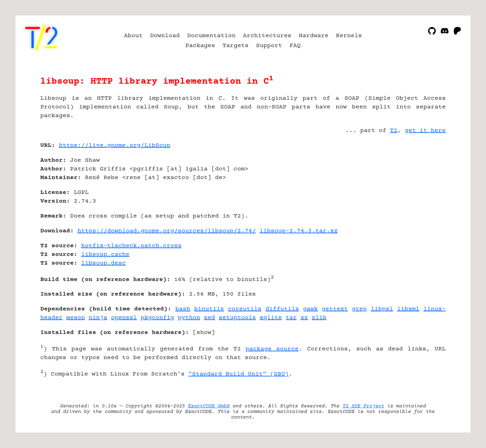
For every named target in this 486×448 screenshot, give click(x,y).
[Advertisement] (427, 182)
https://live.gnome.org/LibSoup (115, 145)
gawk (310, 309)
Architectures (267, 36)
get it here (425, 131)
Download (165, 36)
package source (272, 349)
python (189, 318)
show (204, 333)
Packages (200, 46)
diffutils (282, 309)
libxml (408, 309)
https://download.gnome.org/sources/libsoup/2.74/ (167, 231)
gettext (335, 309)
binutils (209, 309)
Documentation (211, 36)
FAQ (295, 46)
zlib (319, 318)
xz (304, 318)
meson (76, 318)
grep (359, 309)
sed (210, 318)
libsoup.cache (105, 255)
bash (183, 309)
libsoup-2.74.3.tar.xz (299, 231)
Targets (236, 46)
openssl (124, 318)
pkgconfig (157, 318)
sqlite (271, 318)
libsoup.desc (104, 263)
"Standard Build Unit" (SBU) (239, 374)
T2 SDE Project (363, 406)
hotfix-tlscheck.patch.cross (131, 246)
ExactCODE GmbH (209, 406)
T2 (394, 131)
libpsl (382, 309)
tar (291, 318)
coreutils (245, 309)
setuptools (237, 318)
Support (269, 46)
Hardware (314, 36)
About (133, 36)
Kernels (349, 36)
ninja (98, 318)
